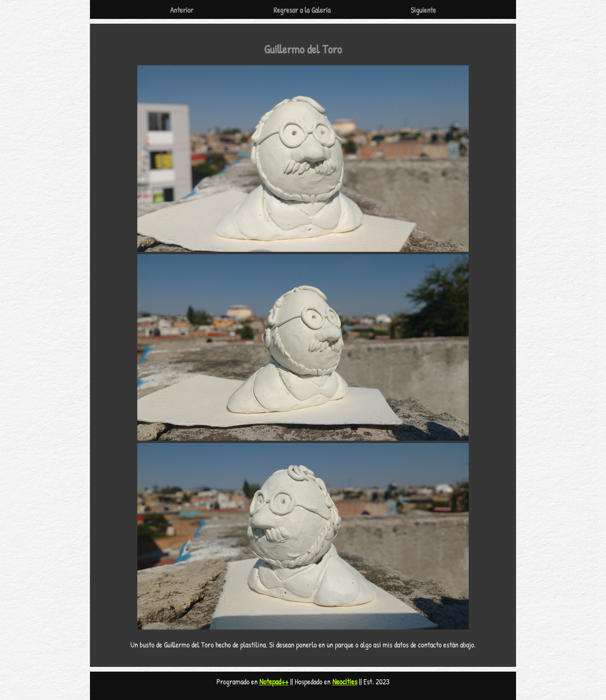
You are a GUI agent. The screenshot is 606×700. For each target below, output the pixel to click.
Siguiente (423, 10)
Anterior (182, 10)
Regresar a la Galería (302, 10)
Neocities (345, 682)
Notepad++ (274, 682)
